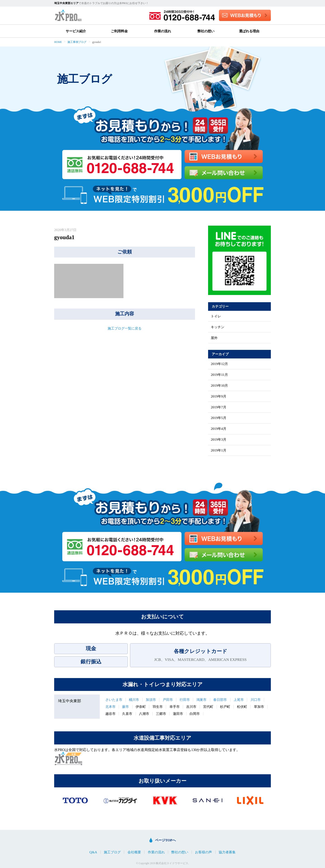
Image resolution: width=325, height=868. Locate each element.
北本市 (110, 707)
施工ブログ (112, 852)
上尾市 (239, 700)
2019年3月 (218, 439)
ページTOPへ (165, 840)
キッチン (218, 327)
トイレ (216, 316)
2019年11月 (219, 375)
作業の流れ (163, 31)
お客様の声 (203, 852)
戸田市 (168, 700)
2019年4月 (218, 429)
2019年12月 (219, 364)
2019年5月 (218, 418)
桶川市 (134, 700)
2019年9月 (218, 396)
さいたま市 (114, 700)
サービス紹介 (76, 31)
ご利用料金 (119, 31)
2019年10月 (219, 385)
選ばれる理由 (249, 31)
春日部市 (220, 700)
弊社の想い (206, 31)
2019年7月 (218, 407)
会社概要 (134, 852)
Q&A (93, 852)
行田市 (185, 700)
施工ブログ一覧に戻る (125, 328)
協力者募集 (227, 852)
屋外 (214, 338)
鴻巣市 (201, 700)
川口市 (256, 700)
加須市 (151, 700)
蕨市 (125, 707)
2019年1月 (218, 450)
